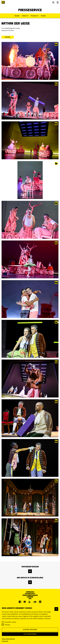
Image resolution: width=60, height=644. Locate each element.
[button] (53, 2)
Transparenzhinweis (30, 595)
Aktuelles (17, 16)
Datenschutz (30, 594)
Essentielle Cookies (10, 622)
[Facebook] (20, 602)
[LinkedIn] (40, 602)
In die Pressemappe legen (56, 44)
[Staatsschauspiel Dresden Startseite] (3, 2)
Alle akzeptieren (30, 634)
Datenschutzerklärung (8, 639)
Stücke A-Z (25, 16)
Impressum (5, 641)
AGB (30, 598)
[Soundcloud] (35, 602)
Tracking (7, 625)
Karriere (30, 597)
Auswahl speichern (30, 630)
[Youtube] (29, 602)
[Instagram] (25, 602)
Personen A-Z (35, 16)
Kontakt (43, 16)
